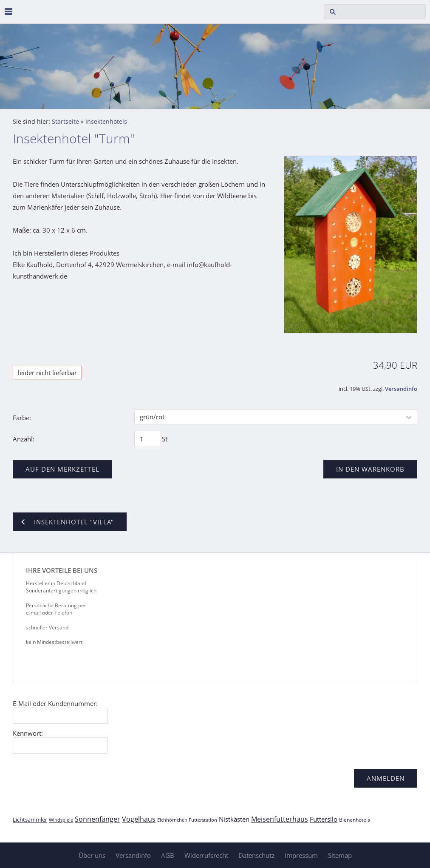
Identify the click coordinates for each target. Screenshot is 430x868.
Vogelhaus (139, 819)
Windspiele (61, 820)
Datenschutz (256, 855)
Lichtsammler (30, 820)
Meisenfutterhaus (280, 819)
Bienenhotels (355, 820)
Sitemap (340, 855)
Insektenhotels (106, 122)
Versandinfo (401, 389)
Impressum (301, 855)
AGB (168, 855)
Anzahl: (24, 439)
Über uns (92, 855)
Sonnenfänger (98, 819)
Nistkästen (234, 819)
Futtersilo (324, 819)
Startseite (65, 122)
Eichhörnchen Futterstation (187, 820)
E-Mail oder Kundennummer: (55, 703)
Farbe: (22, 418)
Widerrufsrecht (206, 855)
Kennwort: (28, 733)
